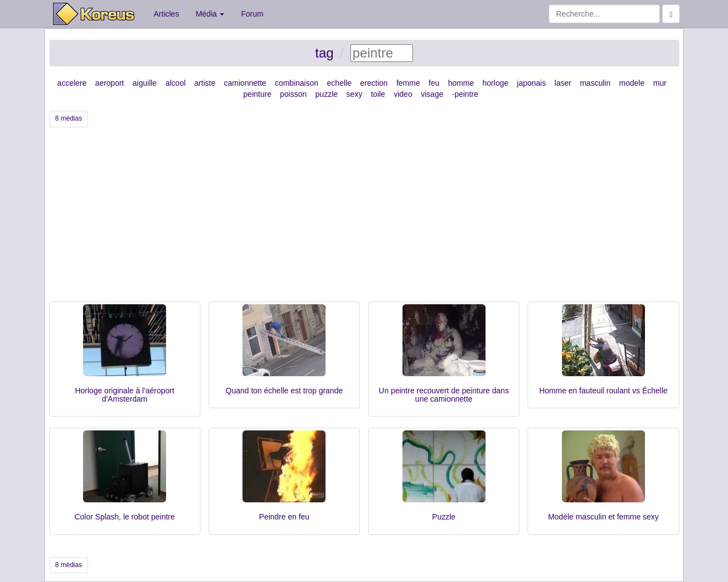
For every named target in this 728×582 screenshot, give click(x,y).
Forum (252, 14)
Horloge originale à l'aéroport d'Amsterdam (124, 395)
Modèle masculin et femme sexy (603, 517)
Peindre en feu (284, 517)
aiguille (145, 83)
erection (374, 83)
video (403, 94)
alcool (176, 83)
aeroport (110, 83)
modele (632, 83)
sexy (355, 94)
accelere (72, 83)
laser (563, 83)
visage (432, 94)
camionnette (245, 83)
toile (378, 94)
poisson (293, 94)
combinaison (296, 83)
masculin (595, 83)
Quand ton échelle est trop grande (285, 391)
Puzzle (444, 517)
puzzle (327, 94)
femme (408, 83)
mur (660, 83)
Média (210, 14)
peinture (258, 94)
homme (461, 83)
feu (434, 83)
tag (324, 53)
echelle (339, 83)
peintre (466, 94)
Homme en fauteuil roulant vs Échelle (603, 391)
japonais (531, 83)
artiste (205, 83)
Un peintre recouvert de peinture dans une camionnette (444, 395)
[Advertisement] (364, 219)
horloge (496, 83)
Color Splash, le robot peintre (124, 517)
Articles (167, 14)
